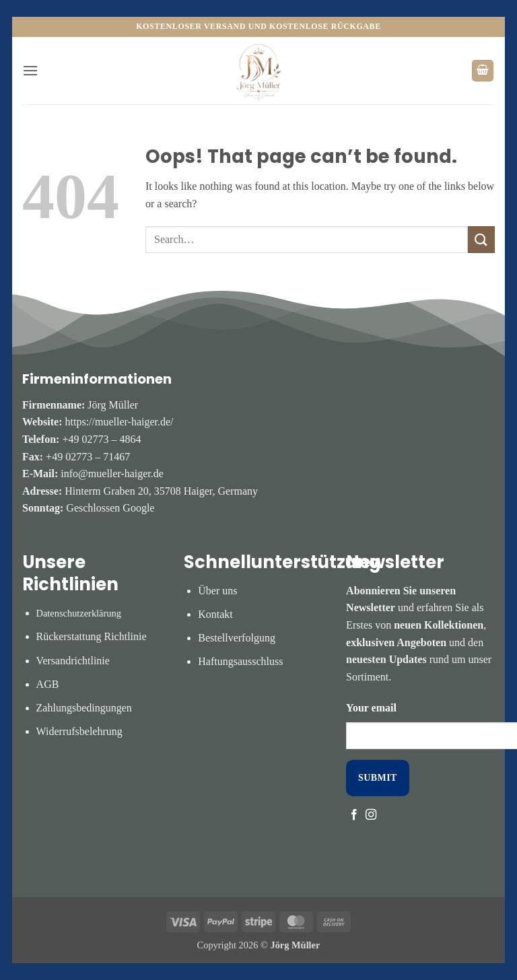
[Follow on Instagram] (371, 815)
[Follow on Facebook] (354, 815)
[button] (30, 70)
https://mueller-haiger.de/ (119, 422)
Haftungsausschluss (240, 661)
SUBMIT (378, 778)
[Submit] (481, 239)
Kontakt (215, 614)
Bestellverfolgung (237, 638)
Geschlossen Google (110, 508)
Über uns (217, 591)
